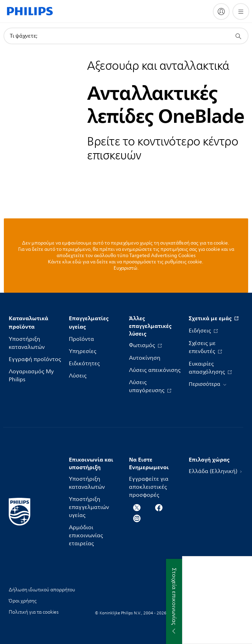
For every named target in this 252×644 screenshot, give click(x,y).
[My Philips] (221, 12)
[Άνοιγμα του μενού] (241, 12)
